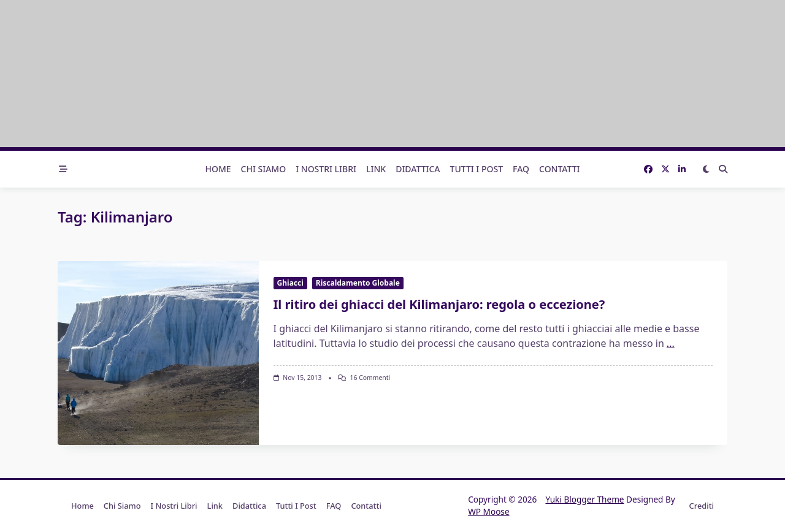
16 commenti (370, 378)
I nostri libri (326, 169)
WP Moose (488, 511)
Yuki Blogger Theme (584, 499)
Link (376, 169)
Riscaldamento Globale (358, 283)
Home (218, 169)
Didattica (418, 169)
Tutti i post (477, 169)
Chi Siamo (264, 169)
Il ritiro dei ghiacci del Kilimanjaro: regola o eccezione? (439, 304)
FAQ (521, 169)
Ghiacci (290, 283)
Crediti (702, 506)
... (671, 343)
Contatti (560, 169)
